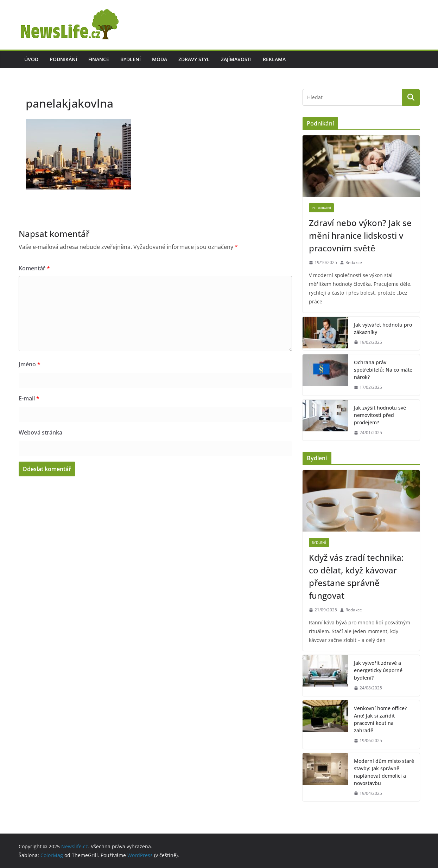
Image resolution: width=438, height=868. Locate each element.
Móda (160, 59)
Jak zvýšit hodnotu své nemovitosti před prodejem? (380, 415)
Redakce (354, 262)
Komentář (34, 268)
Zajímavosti (236, 59)
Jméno (30, 364)
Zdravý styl (194, 59)
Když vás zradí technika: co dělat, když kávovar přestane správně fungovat (356, 576)
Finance (99, 59)
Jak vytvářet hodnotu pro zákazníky (383, 328)
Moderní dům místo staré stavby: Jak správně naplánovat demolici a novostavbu (384, 772)
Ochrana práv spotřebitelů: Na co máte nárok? (383, 370)
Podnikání (63, 59)
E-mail (29, 398)
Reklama (274, 59)
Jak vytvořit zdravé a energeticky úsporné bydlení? (378, 670)
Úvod (31, 59)
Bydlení (131, 59)
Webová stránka (40, 432)
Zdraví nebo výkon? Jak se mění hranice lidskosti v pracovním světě (360, 235)
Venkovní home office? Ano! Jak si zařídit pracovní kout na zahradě (380, 719)
